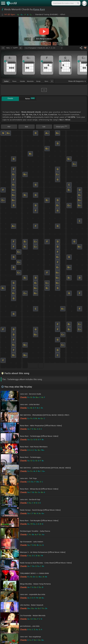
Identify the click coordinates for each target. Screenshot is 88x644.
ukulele (22, 81)
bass (46, 81)
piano (14, 81)
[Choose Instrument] (52, 81)
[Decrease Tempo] (3, 48)
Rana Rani (39, 9)
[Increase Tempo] (21, 48)
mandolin (30, 81)
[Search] (78, 3)
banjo (38, 81)
